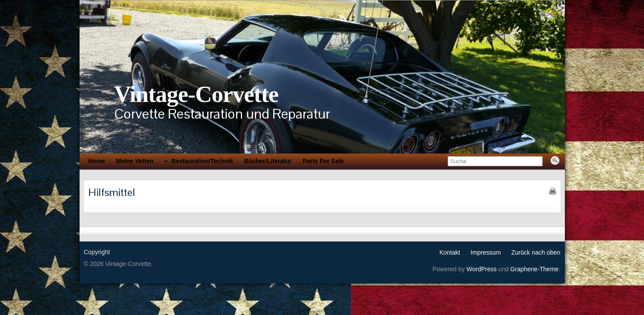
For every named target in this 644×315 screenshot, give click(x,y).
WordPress (482, 269)
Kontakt (450, 252)
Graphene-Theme (534, 269)
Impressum (486, 252)
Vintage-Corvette (196, 94)
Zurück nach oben (536, 252)
